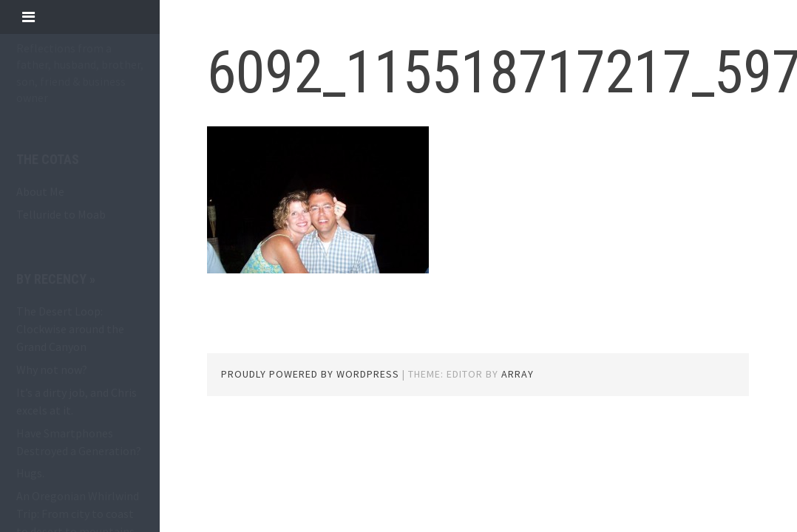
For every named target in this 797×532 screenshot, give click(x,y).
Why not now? (52, 369)
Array (518, 374)
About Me (40, 191)
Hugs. (30, 473)
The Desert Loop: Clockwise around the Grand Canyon (70, 329)
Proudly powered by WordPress (310, 374)
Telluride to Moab (61, 214)
